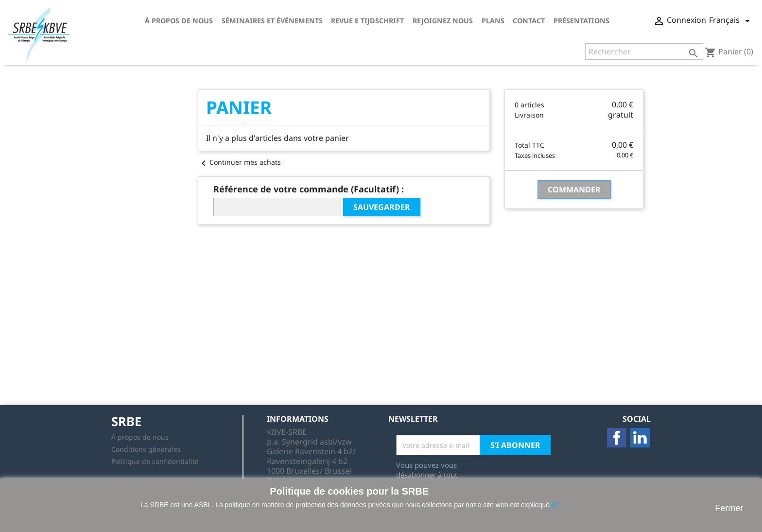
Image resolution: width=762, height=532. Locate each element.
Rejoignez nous (443, 21)
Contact (529, 21)
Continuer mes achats (239, 162)
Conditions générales (146, 449)
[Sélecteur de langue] (731, 21)
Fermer (729, 508)
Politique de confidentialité (155, 461)
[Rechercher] (644, 51)
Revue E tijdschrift (367, 21)
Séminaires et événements (272, 21)
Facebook (617, 438)
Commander (574, 189)
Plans (493, 21)
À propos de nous (179, 21)
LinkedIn (640, 438)
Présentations (581, 21)
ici (555, 505)
